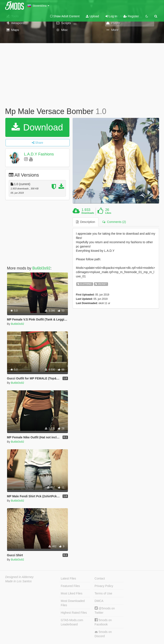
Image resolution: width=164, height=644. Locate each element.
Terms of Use (103, 593)
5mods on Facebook (103, 622)
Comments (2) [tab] (114, 222)
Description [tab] (86, 222)
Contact (100, 578)
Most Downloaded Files (73, 603)
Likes (108, 213)
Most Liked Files (72, 593)
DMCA (99, 601)
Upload (92, 16)
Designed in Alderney (20, 577)
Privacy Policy (104, 586)
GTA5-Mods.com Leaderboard (72, 622)
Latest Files (69, 578)
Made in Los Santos (19, 581)
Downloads (88, 213)
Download (37, 127)
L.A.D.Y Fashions (39, 154)
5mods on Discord (103, 634)
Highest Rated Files (74, 613)
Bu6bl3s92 (42, 268)
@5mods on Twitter (105, 610)
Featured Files (70, 586)
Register (131, 16)
